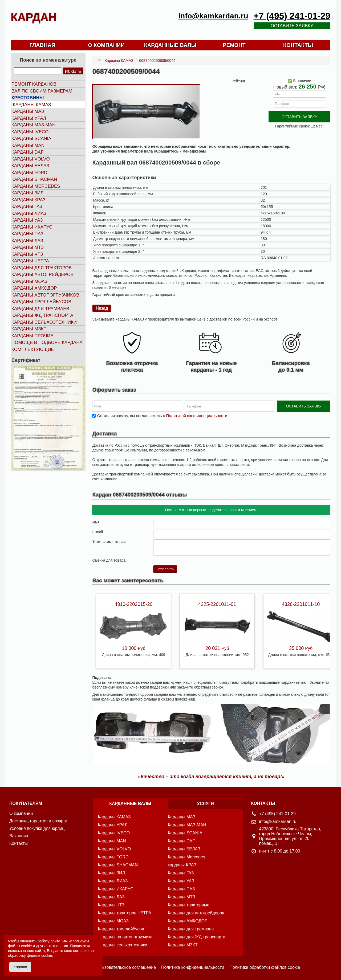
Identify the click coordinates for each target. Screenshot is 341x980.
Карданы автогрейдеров (42, 275)
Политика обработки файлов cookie (265, 967)
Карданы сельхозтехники (44, 322)
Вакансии (19, 836)
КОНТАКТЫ (298, 45)
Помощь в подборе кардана (47, 343)
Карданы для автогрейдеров (196, 913)
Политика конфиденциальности (193, 967)
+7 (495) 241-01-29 (292, 16)
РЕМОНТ (234, 45)
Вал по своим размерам (42, 91)
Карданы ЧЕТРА (30, 261)
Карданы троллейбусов (41, 302)
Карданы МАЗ (28, 111)
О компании (21, 813)
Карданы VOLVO (31, 159)
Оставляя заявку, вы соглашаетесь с (162, 416)
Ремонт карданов (34, 84)
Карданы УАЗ (27, 220)
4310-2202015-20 (133, 604)
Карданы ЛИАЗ (29, 213)
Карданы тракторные (189, 905)
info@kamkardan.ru (213, 16)
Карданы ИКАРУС (32, 227)
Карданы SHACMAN (34, 179)
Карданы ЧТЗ (27, 254)
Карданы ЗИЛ (27, 193)
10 (177, 560)
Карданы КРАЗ (29, 200)
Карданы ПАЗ (27, 234)
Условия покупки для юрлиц (37, 828)
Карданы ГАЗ (27, 207)
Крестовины (28, 98)
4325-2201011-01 (217, 604)
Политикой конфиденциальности (197, 416)
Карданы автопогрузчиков (45, 295)
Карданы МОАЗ (29, 281)
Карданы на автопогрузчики (125, 937)
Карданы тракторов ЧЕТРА (125, 913)
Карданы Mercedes (186, 857)
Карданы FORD (29, 173)
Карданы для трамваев (40, 309)
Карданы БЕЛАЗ (30, 166)
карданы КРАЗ (182, 865)
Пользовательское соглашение (125, 967)
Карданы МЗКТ (29, 329)
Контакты (19, 843)
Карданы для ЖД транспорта (197, 937)
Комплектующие (33, 349)
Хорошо (20, 967)
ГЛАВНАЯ (42, 45)
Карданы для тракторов (42, 268)
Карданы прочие (32, 336)
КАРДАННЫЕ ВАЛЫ (170, 45)
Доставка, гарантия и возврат (38, 821)
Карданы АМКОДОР (34, 288)
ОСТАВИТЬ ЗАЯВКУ (299, 117)
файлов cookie (39, 955)
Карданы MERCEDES (36, 186)
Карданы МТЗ (28, 247)
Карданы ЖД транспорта (42, 315)
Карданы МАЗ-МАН (33, 125)
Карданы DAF (27, 152)
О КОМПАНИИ (106, 45)
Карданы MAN (28, 145)
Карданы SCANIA (31, 139)
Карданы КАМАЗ (32, 105)
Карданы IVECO (30, 132)
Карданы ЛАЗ (27, 241)
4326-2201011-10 (301, 604)
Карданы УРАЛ (29, 118)
